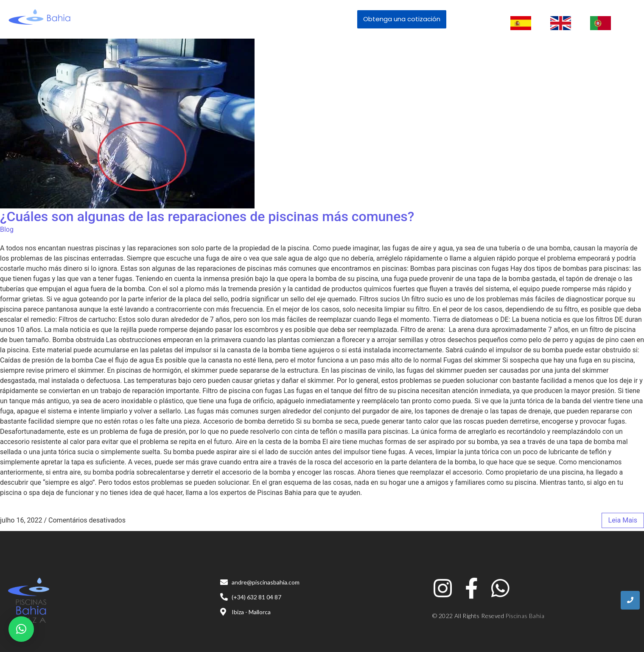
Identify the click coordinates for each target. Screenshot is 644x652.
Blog (7, 229)
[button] (21, 629)
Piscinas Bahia (525, 616)
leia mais (623, 520)
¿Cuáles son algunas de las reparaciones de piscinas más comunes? (207, 216)
